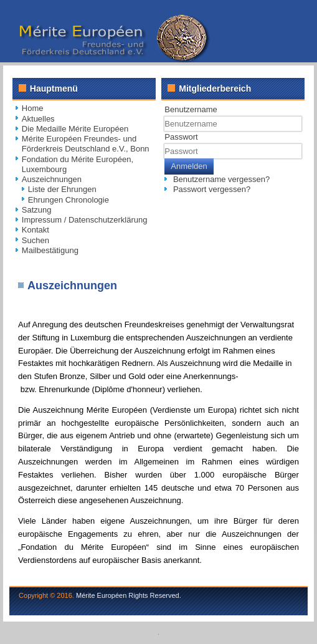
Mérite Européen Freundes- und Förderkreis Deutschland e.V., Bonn (86, 144)
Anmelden (189, 166)
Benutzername (191, 109)
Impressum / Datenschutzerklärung (85, 220)
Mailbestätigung (50, 250)
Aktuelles (38, 119)
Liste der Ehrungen (62, 189)
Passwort (181, 137)
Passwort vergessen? (212, 189)
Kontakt (35, 230)
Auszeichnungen (52, 179)
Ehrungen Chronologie (69, 200)
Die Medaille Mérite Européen (75, 129)
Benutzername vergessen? (221, 179)
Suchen (35, 240)
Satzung (37, 210)
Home (33, 108)
